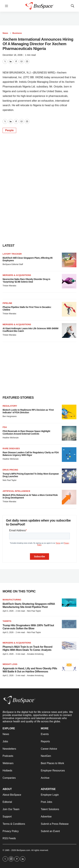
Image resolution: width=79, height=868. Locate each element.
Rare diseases (11, 448)
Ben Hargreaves (10, 416)
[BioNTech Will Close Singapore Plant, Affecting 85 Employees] (69, 260)
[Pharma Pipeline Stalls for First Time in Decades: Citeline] (69, 309)
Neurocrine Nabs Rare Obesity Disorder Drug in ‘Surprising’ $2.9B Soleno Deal (26, 281)
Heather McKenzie (11, 438)
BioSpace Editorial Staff (13, 264)
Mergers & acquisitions (17, 275)
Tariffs (7, 621)
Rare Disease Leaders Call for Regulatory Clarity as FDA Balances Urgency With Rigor (31, 454)
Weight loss (10, 664)
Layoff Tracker (12, 254)
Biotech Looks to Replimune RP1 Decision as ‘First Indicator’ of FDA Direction (28, 411)
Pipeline (7, 303)
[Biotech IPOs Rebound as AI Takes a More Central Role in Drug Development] (69, 497)
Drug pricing (10, 470)
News (5, 33)
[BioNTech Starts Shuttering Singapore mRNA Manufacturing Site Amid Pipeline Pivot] (69, 603)
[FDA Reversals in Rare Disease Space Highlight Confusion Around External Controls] (69, 433)
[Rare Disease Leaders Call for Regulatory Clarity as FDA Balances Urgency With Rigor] (69, 455)
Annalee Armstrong (35, 654)
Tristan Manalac (9, 286)
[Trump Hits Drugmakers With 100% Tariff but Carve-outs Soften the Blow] (69, 624)
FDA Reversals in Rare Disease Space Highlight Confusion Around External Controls (26, 433)
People (9, 130)
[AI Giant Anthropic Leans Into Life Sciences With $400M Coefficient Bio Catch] (69, 331)
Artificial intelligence (16, 491)
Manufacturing (12, 600)
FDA (5, 427)
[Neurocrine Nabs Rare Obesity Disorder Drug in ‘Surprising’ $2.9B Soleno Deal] (69, 281)
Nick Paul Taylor (10, 480)
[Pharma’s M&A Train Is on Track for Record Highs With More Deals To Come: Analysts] (69, 646)
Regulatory (10, 406)
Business (17, 33)
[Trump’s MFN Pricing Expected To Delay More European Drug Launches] (69, 476)
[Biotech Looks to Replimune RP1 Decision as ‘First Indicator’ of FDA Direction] (69, 412)
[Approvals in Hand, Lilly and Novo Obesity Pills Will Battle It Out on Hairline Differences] (69, 667)
